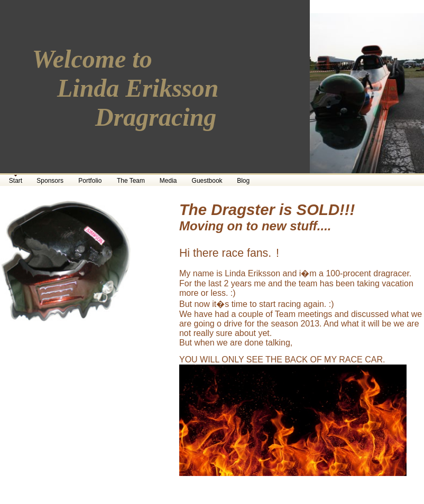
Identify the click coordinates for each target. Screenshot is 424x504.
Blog (243, 181)
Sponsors (50, 181)
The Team (131, 181)
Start (16, 181)
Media (168, 181)
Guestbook (207, 181)
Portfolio (90, 181)
